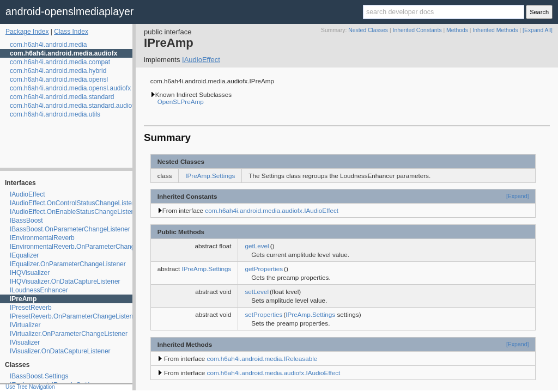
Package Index (27, 32)
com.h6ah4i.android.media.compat (60, 62)
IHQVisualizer (30, 273)
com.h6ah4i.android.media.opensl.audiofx (70, 88)
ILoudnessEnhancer (39, 290)
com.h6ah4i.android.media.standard (62, 97)
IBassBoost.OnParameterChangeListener (70, 229)
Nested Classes (368, 30)
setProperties (263, 314)
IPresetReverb (31, 308)
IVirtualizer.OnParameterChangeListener (69, 334)
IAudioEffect (28, 194)
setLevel (257, 292)
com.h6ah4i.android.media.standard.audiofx (73, 106)
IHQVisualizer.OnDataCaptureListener (65, 281)
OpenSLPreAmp (181, 102)
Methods (457, 30)
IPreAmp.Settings (210, 176)
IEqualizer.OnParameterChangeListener (68, 264)
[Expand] (518, 196)
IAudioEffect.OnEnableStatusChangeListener (75, 212)
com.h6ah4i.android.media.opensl (59, 79)
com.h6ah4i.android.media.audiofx (63, 53)
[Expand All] (538, 30)
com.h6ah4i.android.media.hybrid (58, 71)
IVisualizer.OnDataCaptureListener (60, 351)
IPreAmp (23, 299)
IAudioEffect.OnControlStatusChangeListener (75, 203)
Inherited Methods (495, 30)
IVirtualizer (25, 325)
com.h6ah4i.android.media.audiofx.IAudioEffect (272, 210)
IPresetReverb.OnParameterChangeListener (74, 316)
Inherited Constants (417, 30)
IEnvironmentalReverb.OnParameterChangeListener (86, 247)
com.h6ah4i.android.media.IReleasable (262, 359)
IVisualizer (25, 342)
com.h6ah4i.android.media (48, 45)
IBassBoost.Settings (39, 376)
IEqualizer (24, 255)
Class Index (71, 32)
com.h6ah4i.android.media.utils (55, 114)
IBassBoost (26, 220)
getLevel (257, 246)
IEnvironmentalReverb (42, 238)
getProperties (264, 269)
